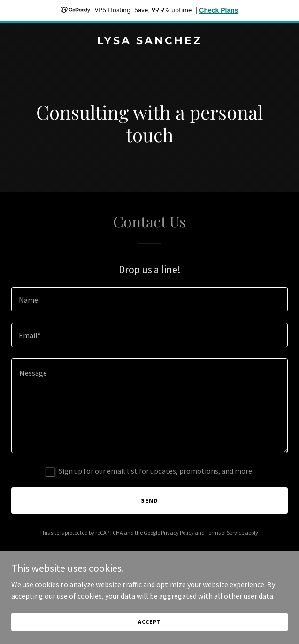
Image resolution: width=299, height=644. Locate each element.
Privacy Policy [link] (177, 533)
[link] (149, 41)
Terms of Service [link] (225, 533)
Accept (149, 622)
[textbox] (149, 299)
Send (149, 500)
